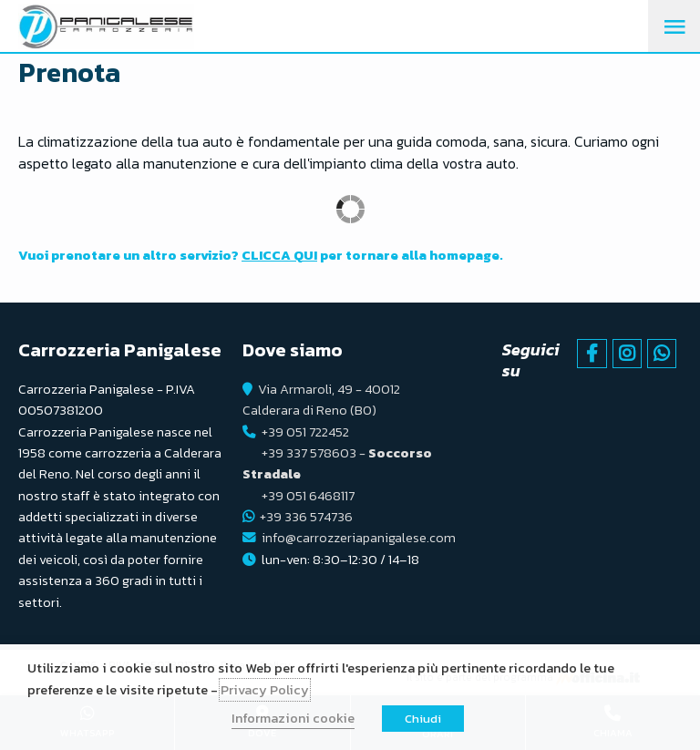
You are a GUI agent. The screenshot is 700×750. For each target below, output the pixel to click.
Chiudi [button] (423, 719)
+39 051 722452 (305, 432)
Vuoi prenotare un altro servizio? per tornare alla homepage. (261, 255)
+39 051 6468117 (308, 496)
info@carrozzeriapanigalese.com (359, 538)
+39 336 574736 (306, 517)
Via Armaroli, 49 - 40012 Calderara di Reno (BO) (321, 400)
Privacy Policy (265, 690)
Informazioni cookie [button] (293, 718)
